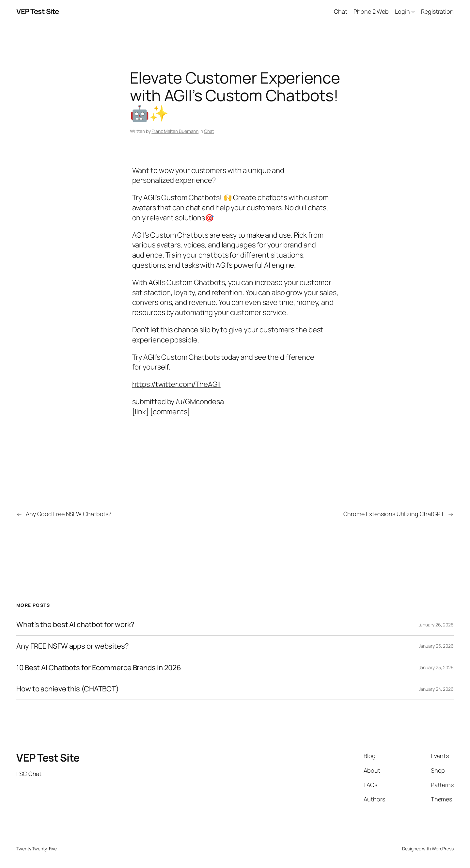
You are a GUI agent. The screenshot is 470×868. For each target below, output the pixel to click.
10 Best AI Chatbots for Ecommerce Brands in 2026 (99, 668)
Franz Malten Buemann (175, 131)
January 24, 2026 (436, 689)
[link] (141, 412)
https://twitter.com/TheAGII (176, 384)
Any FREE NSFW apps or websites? (73, 646)
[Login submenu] (413, 12)
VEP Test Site (38, 11)
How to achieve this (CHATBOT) (68, 689)
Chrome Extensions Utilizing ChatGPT (394, 514)
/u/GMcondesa (200, 402)
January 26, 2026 (436, 625)
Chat (209, 131)
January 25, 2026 (436, 646)
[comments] (170, 412)
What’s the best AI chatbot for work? (75, 625)
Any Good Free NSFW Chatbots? (69, 514)
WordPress (443, 849)
